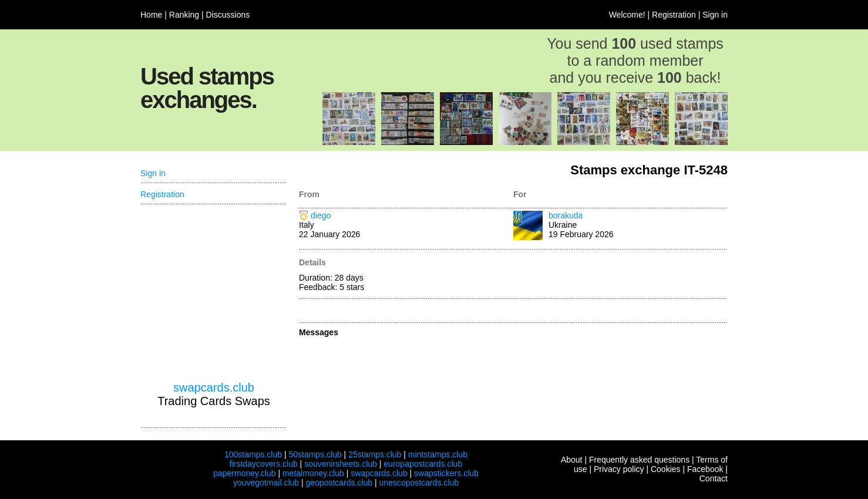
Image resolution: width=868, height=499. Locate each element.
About (572, 460)
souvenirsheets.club (341, 464)
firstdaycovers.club (264, 464)
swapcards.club (214, 387)
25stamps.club (375, 454)
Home (151, 15)
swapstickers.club (446, 473)
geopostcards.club (339, 483)
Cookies (666, 469)
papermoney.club (244, 473)
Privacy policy (619, 469)
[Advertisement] (214, 293)
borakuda (566, 215)
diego (321, 215)
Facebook (705, 469)
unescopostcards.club (419, 483)
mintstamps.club (438, 454)
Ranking (184, 15)
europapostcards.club (423, 464)
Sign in (715, 15)
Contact (714, 478)
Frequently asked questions (639, 460)
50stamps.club (315, 454)
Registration (674, 15)
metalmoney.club (313, 473)
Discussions (228, 15)
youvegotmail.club (266, 483)
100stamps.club (253, 454)
